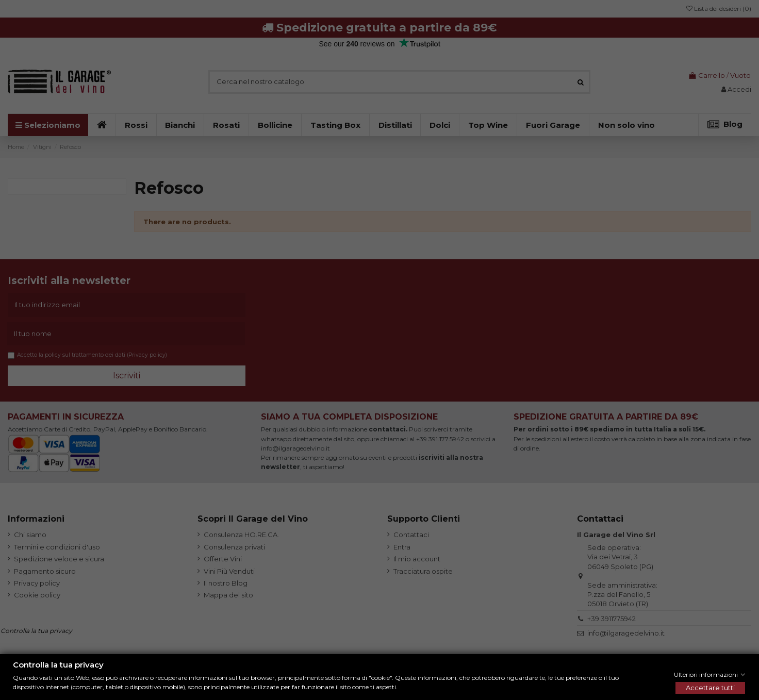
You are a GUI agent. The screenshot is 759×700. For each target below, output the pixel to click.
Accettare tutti (710, 688)
